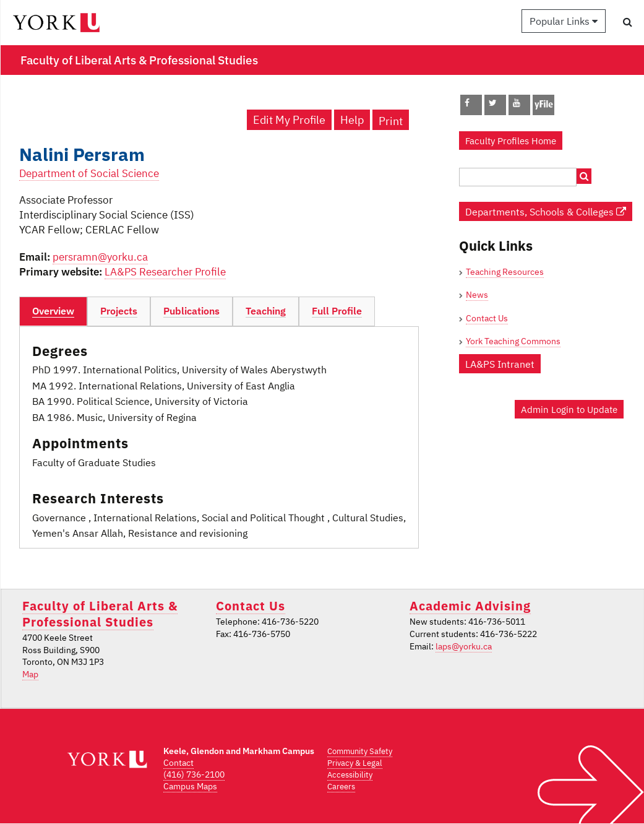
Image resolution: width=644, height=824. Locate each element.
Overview (53, 311)
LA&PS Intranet (500, 364)
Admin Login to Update (569, 409)
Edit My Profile (289, 120)
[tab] (53, 311)
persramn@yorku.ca (100, 257)
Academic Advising (470, 606)
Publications (191, 311)
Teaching (266, 311)
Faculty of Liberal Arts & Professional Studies (100, 614)
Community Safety (360, 751)
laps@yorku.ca (464, 646)
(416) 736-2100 (194, 774)
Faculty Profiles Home (511, 141)
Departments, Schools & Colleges (546, 211)
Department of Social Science (89, 173)
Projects (119, 311)
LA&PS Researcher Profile (165, 272)
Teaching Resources (505, 272)
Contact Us (487, 318)
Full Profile (337, 311)
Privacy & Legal (355, 763)
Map (30, 674)
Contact (178, 763)
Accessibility (350, 775)
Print (391, 121)
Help (352, 120)
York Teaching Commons (513, 341)
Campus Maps (190, 786)
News (477, 295)
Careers (341, 787)
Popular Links (564, 21)
